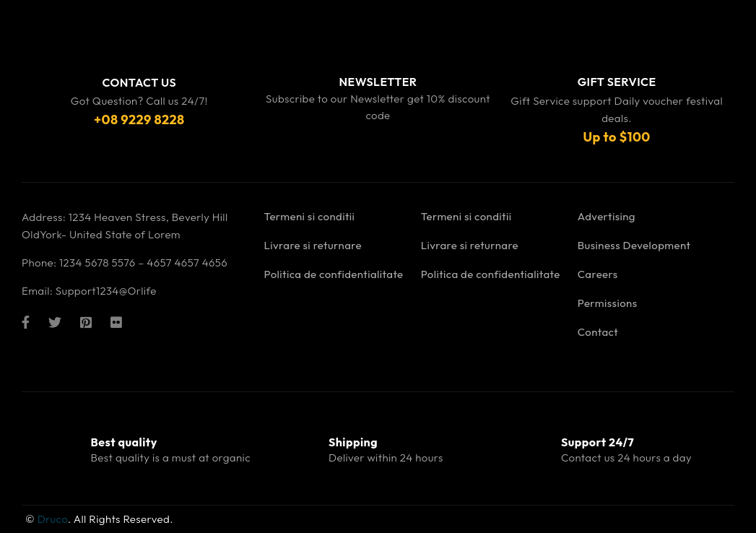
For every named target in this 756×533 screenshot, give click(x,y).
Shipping (353, 442)
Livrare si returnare (313, 245)
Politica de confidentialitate (334, 274)
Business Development (634, 245)
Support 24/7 (598, 442)
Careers (598, 274)
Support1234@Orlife (106, 291)
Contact (598, 332)
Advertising (607, 216)
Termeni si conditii (310, 216)
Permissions (608, 303)
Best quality (124, 442)
